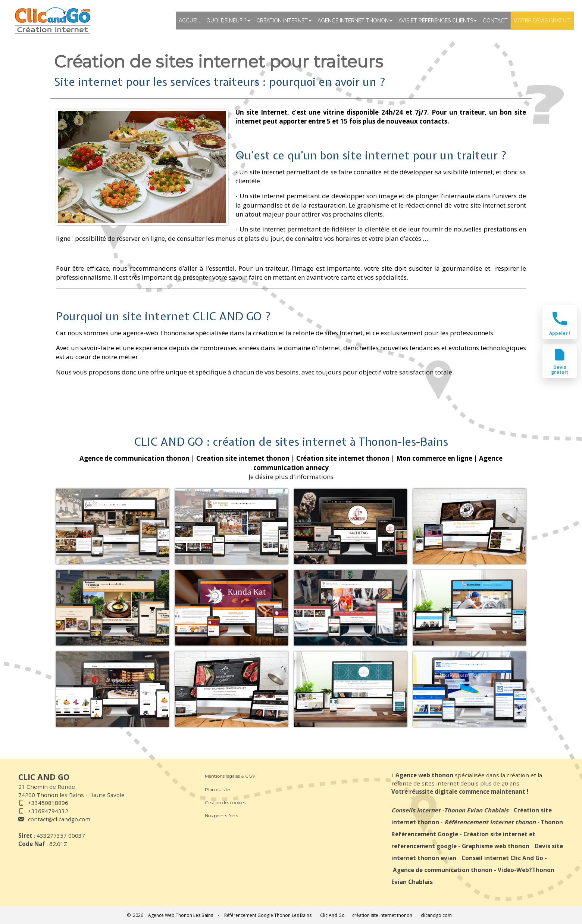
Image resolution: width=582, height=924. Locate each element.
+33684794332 (48, 811)
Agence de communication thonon (443, 870)
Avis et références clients (438, 21)
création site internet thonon (382, 915)
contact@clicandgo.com (59, 819)
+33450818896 (48, 803)
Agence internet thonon (355, 21)
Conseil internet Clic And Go (502, 858)
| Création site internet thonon (340, 458)
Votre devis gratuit (542, 21)
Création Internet (284, 21)
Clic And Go (332, 915)
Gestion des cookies (225, 802)
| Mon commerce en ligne (432, 458)
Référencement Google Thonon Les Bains (268, 915)
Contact (495, 21)
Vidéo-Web (513, 870)
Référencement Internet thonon (490, 822)
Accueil (190, 21)
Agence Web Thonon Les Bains (181, 915)
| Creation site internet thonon (240, 458)
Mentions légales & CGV (230, 776)
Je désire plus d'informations (291, 477)
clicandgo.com (436, 915)
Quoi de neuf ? (228, 21)
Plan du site (217, 789)
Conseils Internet (416, 810)
